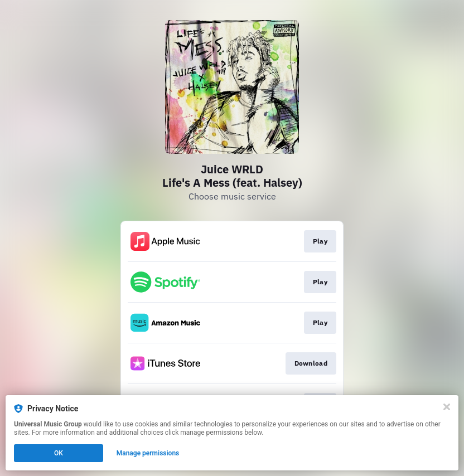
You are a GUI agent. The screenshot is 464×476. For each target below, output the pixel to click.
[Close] (447, 407)
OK (59, 453)
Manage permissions (148, 453)
